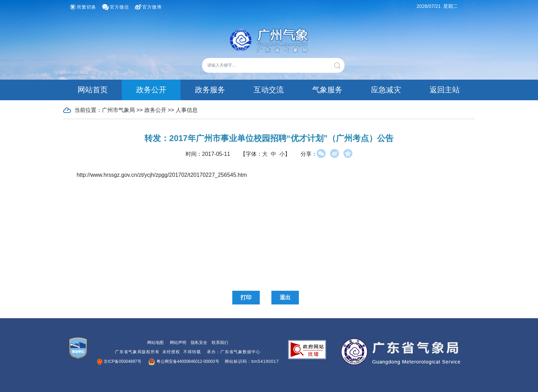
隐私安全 (199, 343)
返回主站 (445, 90)
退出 (285, 297)
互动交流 (269, 90)
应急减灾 (386, 90)
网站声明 (178, 343)
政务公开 (151, 90)
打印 (246, 297)
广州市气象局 (118, 110)
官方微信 (119, 7)
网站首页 (93, 90)
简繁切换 (86, 7)
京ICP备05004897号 (119, 361)
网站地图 (155, 343)
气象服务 (327, 90)
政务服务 (210, 90)
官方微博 (152, 7)
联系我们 (220, 343)
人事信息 (187, 110)
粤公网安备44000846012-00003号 (184, 361)
